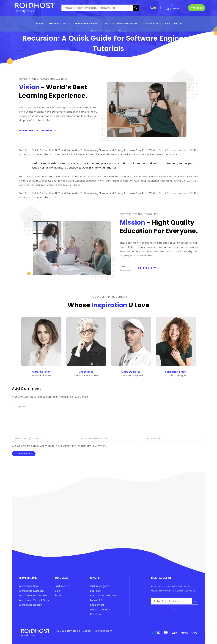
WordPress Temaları (60, 23)
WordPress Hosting (151, 23)
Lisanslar (108, 23)
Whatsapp (197, 8)
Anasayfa (40, 23)
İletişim (178, 23)
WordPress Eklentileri (86, 23)
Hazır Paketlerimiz (127, 23)
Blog (168, 23)
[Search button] (136, 8)
